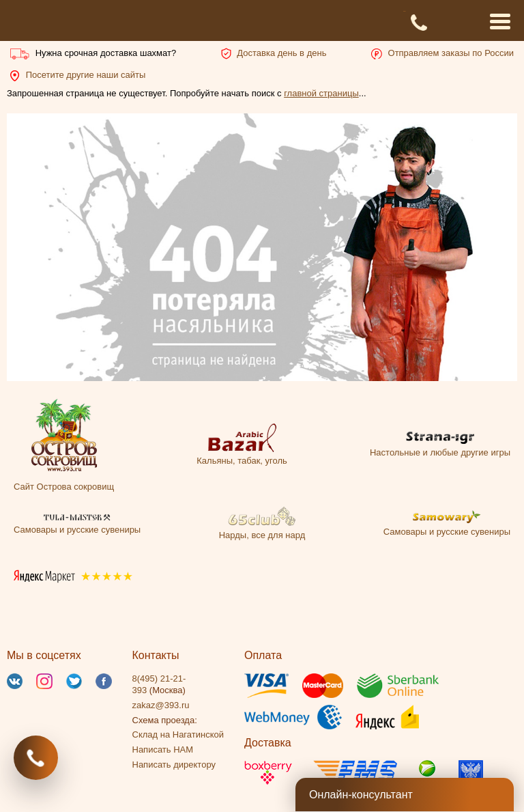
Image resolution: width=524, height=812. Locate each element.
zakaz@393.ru (161, 705)
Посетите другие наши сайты (86, 75)
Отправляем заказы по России (451, 53)
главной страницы (321, 93)
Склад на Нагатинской (178, 734)
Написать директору (174, 765)
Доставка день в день (281, 53)
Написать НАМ (163, 750)
